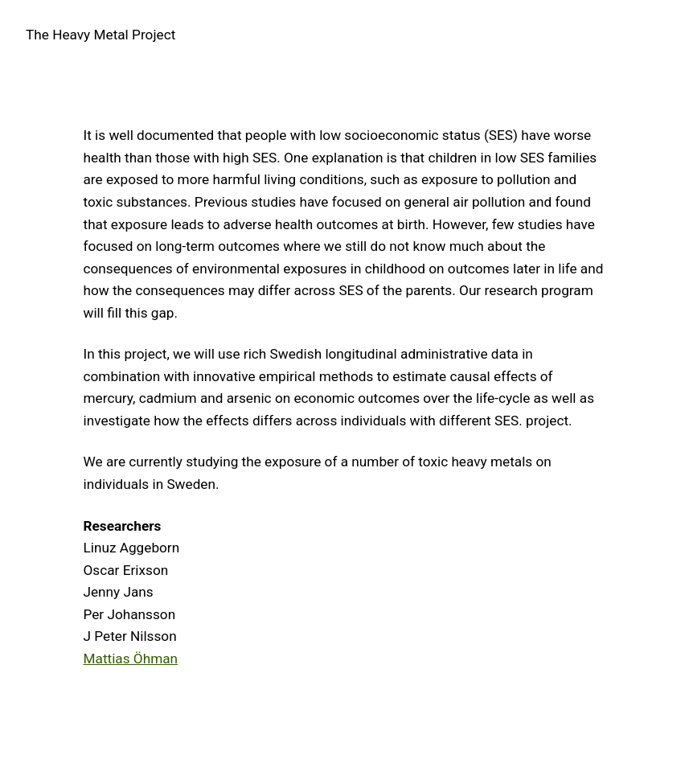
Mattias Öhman (131, 659)
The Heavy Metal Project (100, 35)
